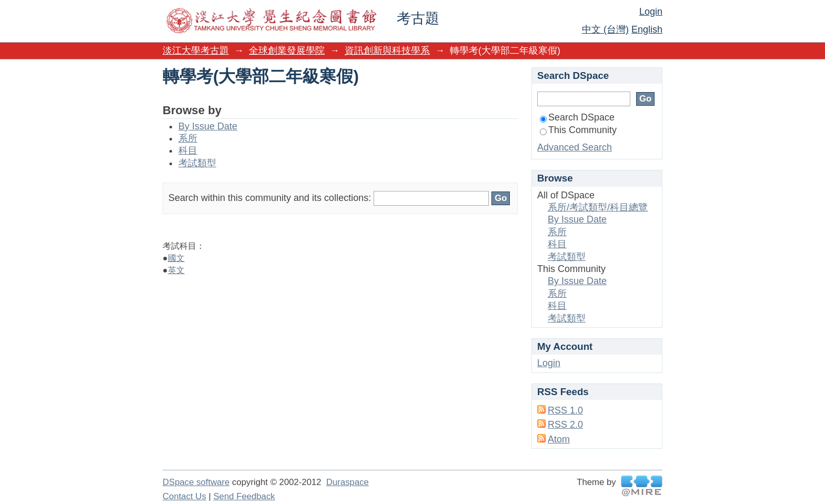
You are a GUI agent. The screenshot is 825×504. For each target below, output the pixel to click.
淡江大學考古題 (196, 51)
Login (651, 12)
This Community (578, 130)
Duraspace (348, 482)
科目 (188, 150)
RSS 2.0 (565, 425)
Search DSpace (577, 117)
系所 (188, 138)
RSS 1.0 (565, 410)
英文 (176, 270)
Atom (559, 439)
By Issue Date (208, 126)
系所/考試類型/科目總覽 (598, 207)
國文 (176, 258)
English (647, 29)
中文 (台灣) (605, 29)
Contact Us (184, 496)
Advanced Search (575, 147)
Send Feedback (244, 496)
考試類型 (197, 163)
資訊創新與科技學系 (387, 51)
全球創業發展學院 (287, 51)
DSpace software (196, 482)
